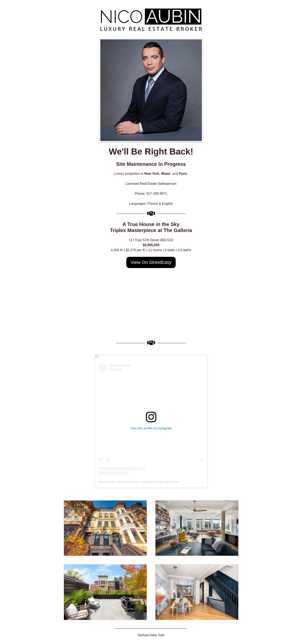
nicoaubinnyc (129, 482)
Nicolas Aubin (107, 482)
